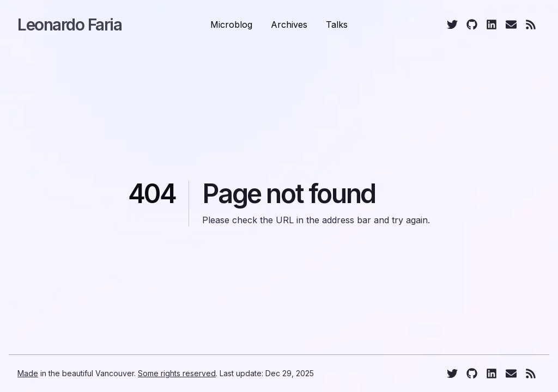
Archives (289, 24)
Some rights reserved (177, 373)
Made (28, 373)
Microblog (231, 24)
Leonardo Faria (69, 24)
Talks (337, 24)
